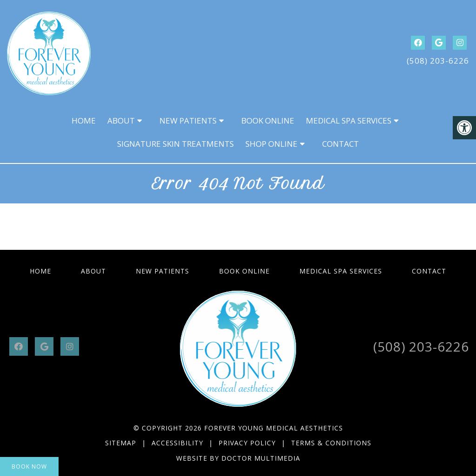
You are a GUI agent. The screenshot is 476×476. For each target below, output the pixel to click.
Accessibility (177, 443)
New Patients (188, 121)
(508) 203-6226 (438, 61)
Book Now (29, 466)
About (121, 121)
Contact (340, 144)
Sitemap (121, 443)
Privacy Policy (248, 443)
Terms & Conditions (331, 443)
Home (84, 121)
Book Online (268, 121)
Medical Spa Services (349, 121)
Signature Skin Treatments (175, 144)
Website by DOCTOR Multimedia (238, 458)
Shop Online (271, 144)
